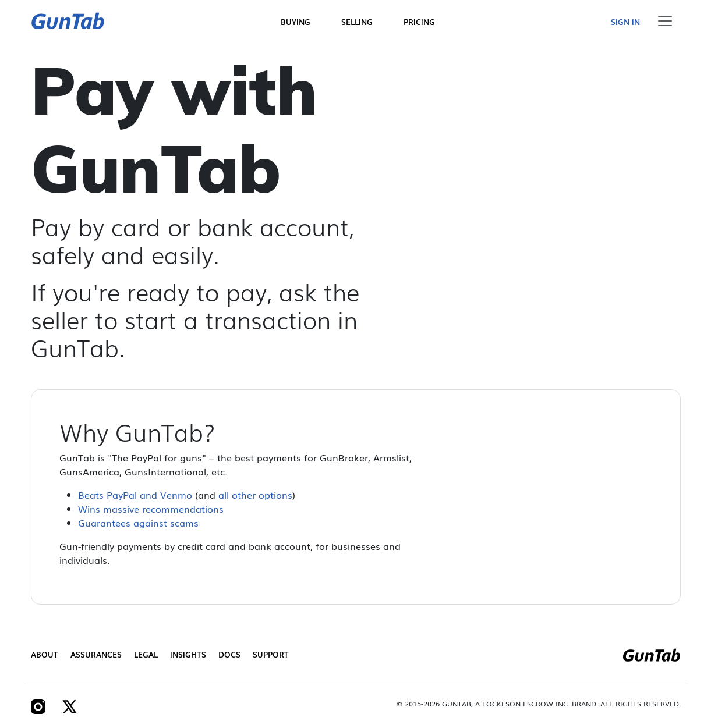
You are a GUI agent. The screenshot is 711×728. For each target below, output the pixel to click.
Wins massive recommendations (151, 509)
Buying (296, 22)
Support (271, 654)
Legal (146, 654)
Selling (357, 22)
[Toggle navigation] (665, 21)
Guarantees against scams (138, 523)
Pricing (419, 22)
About (45, 654)
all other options (255, 495)
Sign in (625, 22)
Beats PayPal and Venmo (135, 495)
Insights (188, 654)
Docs (229, 654)
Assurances (96, 654)
